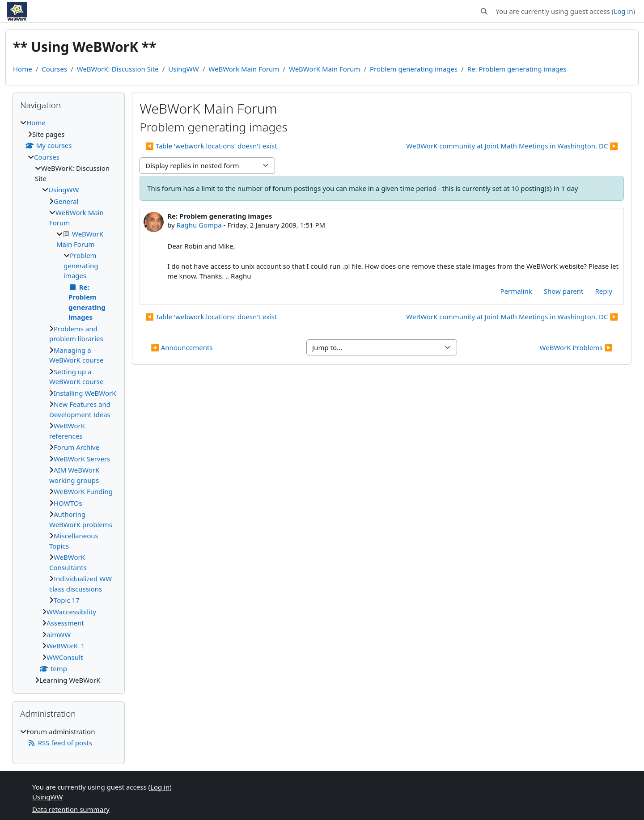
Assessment (65, 623)
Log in (623, 11)
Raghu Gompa (199, 225)
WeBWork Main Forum (244, 69)
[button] (485, 11)
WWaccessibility (71, 612)
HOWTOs (68, 503)
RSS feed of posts (60, 743)
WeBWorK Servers (82, 459)
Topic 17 (67, 600)
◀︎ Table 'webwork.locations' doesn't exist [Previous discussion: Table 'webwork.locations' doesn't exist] (211, 146)
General (66, 201)
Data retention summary (71, 809)
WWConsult (65, 657)
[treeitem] (69, 401)
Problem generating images (414, 69)
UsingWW (183, 69)
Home (23, 69)
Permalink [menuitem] (516, 291)
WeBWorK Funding (83, 491)
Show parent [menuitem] (564, 291)
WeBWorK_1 (66, 646)
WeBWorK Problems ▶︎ (576, 347)
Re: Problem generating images (517, 69)
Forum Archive (76, 447)
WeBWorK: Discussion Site (118, 69)
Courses (54, 69)
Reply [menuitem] (604, 291)
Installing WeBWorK (85, 393)
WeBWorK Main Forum (324, 69)
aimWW (59, 634)
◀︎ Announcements (182, 347)
